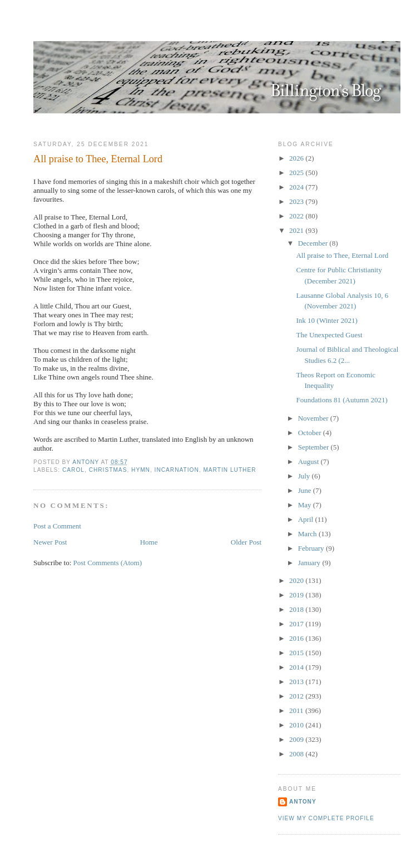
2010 (297, 725)
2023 (297, 201)
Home (149, 542)
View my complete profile (326, 818)
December (314, 243)
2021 (297, 230)
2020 (297, 580)
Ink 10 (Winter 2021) (326, 320)
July (305, 476)
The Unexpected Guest (329, 335)
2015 (297, 653)
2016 (297, 638)
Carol (73, 470)
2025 (297, 173)
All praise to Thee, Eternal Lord (342, 255)
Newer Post (50, 542)
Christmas (108, 470)
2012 (297, 696)
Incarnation (177, 470)
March (308, 534)
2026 (297, 158)
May (306, 505)
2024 (297, 187)
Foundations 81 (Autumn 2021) (341, 400)
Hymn (141, 470)
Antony (303, 802)
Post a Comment (57, 526)
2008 (297, 754)
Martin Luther (229, 470)
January (310, 563)
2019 (297, 595)
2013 (297, 682)
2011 (297, 710)
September (315, 447)
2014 (297, 667)
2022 (297, 216)
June (306, 490)
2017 (297, 624)
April (307, 519)
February (312, 548)
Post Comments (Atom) (108, 563)
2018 (297, 609)
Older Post (246, 542)
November (314, 418)
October (311, 433)
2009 (297, 739)
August (310, 462)
